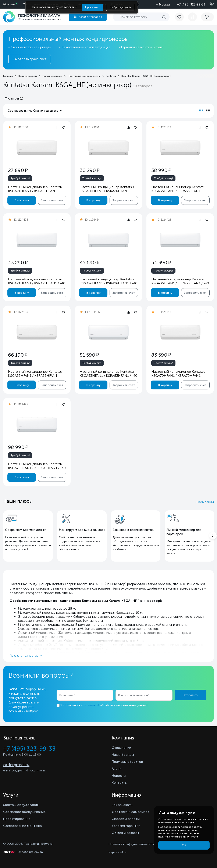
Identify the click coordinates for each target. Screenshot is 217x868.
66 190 (18, 355)
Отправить (191, 695)
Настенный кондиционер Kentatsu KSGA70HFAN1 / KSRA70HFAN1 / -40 (37, 466)
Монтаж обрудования (21, 805)
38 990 (161, 170)
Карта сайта (118, 852)
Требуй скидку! (20, 178)
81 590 (89, 355)
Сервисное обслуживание (24, 812)
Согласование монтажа (22, 826)
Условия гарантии (126, 826)
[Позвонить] (209, 4)
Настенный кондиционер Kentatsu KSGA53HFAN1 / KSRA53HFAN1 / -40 (108, 374)
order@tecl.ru (16, 765)
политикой (92, 705)
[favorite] (181, 17)
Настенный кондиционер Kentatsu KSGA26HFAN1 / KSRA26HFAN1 (107, 189)
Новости (119, 776)
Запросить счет (52, 200)
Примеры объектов (127, 762)
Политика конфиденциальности (131, 844)
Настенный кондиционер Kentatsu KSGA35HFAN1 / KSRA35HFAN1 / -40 (180, 281)
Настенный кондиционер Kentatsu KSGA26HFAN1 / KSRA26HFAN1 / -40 (108, 281)
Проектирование (17, 819)
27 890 (18, 170)
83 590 (161, 355)
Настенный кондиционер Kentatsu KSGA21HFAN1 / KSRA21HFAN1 (35, 189)
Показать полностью (24, 656)
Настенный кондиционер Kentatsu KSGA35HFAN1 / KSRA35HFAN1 (178, 189)
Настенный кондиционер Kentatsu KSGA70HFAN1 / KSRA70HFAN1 (178, 374)
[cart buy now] (207, 17)
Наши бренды (123, 755)
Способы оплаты (126, 819)
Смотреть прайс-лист (30, 59)
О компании (204, 502)
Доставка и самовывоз (130, 812)
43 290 (18, 262)
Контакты (120, 783)
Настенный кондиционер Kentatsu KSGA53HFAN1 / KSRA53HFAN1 (35, 374)
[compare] (192, 17)
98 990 (18, 447)
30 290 (90, 170)
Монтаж (9, 4)
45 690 (90, 262)
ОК (184, 845)
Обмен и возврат (126, 833)
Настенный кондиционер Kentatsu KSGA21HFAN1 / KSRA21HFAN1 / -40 (37, 281)
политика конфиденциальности (178, 837)
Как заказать (122, 805)
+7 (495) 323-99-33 (191, 4)
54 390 (161, 262)
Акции (117, 769)
